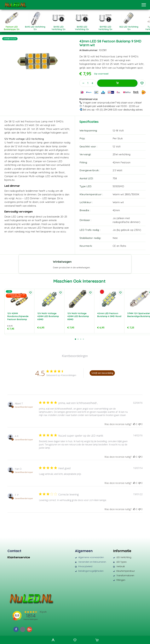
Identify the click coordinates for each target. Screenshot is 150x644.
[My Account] (53, 640)
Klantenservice (19, 557)
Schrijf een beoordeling (102, 373)
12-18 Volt (118, 130)
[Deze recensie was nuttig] (134, 424)
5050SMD (118, 186)
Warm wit (118, 202)
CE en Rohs (119, 246)
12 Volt (117, 146)
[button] (75, 339)
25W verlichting (122, 154)
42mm (116, 210)
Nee (115, 238)
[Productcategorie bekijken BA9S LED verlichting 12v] (35, 27)
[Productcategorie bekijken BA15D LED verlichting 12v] (82, 27)
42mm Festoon (122, 162)
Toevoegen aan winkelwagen (117, 83)
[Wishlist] (75, 640)
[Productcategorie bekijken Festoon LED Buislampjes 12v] (12, 27)
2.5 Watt (117, 170)
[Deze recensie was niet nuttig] (139, 424)
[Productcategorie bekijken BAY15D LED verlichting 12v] (105, 27)
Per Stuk (118, 138)
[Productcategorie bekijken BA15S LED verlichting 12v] (59, 27)
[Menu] (144, 5)
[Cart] (97, 640)
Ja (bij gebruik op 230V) (127, 230)
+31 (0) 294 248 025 (106, 110)
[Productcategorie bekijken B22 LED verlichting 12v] (129, 27)
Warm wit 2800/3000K (126, 194)
